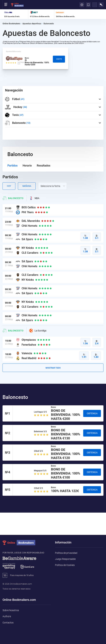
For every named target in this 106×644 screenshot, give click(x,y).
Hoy (9, 186)
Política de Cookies (65, 565)
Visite (59, 59)
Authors (7, 616)
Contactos (8, 623)
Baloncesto (13, 198)
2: (97, 237)
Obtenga (92, 413)
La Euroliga (38, 331)
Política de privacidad (66, 553)
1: (85, 237)
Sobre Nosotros (11, 610)
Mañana (27, 186)
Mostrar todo (53, 368)
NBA (34, 198)
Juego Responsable (65, 559)
